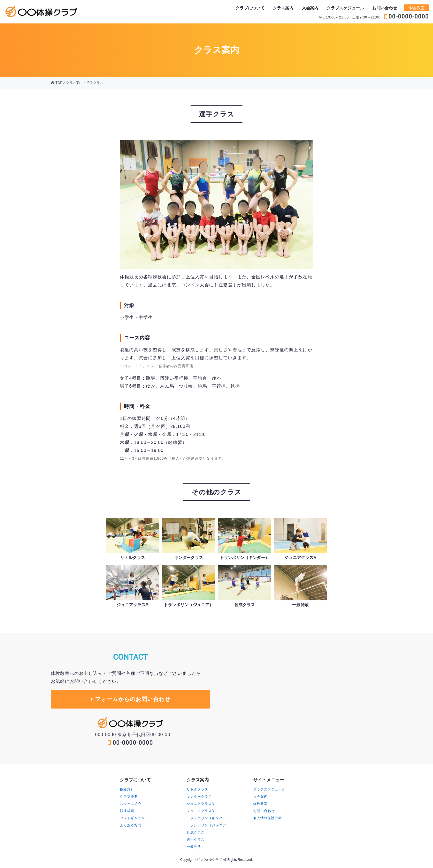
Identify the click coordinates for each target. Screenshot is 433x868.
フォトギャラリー (134, 818)
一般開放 (194, 847)
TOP (56, 83)
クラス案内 (74, 83)
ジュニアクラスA (200, 804)
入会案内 (310, 8)
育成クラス (196, 832)
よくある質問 (131, 825)
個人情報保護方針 (268, 818)
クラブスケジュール (345, 8)
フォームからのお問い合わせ (130, 699)
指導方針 (127, 789)
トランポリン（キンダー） (208, 818)
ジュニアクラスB (200, 811)
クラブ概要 (129, 797)
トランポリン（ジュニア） (208, 825)
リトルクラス (197, 789)
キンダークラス (199, 797)
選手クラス (95, 83)
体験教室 (416, 8)
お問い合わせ (385, 8)
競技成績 (127, 811)
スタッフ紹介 (131, 804)
